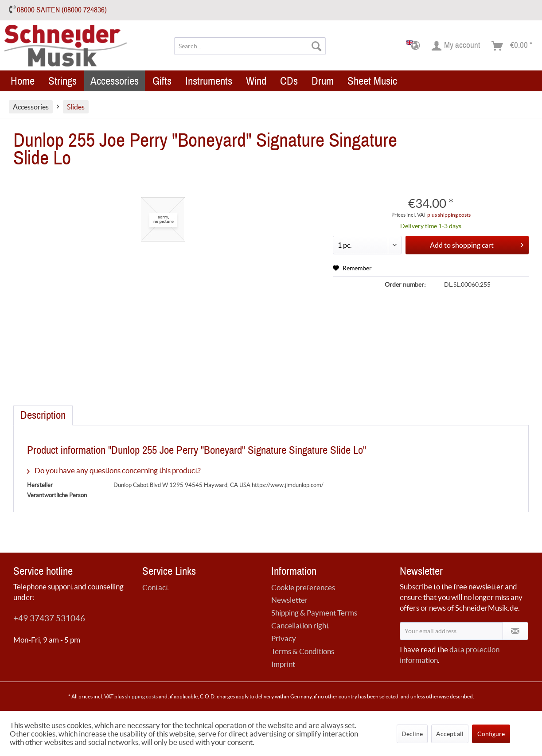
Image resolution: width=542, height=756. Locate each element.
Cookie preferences (303, 587)
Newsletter (290, 600)
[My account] (456, 46)
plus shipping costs (449, 215)
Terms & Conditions (303, 651)
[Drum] (323, 81)
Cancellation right (300, 625)
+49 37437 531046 (49, 618)
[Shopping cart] (512, 46)
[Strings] (62, 81)
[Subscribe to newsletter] (515, 631)
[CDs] (289, 81)
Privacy (284, 638)
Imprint (283, 664)
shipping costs (141, 696)
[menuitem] (250, 46)
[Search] (316, 46)
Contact (155, 587)
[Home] (23, 81)
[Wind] (256, 81)
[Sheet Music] (372, 81)
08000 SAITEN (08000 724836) (62, 10)
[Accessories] (115, 81)
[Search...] (250, 46)
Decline (412, 734)
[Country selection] (416, 46)
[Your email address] (451, 631)
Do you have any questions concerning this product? (114, 470)
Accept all (450, 734)
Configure (491, 734)
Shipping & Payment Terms (314, 613)
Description (43, 415)
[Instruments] (209, 81)
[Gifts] (162, 81)
